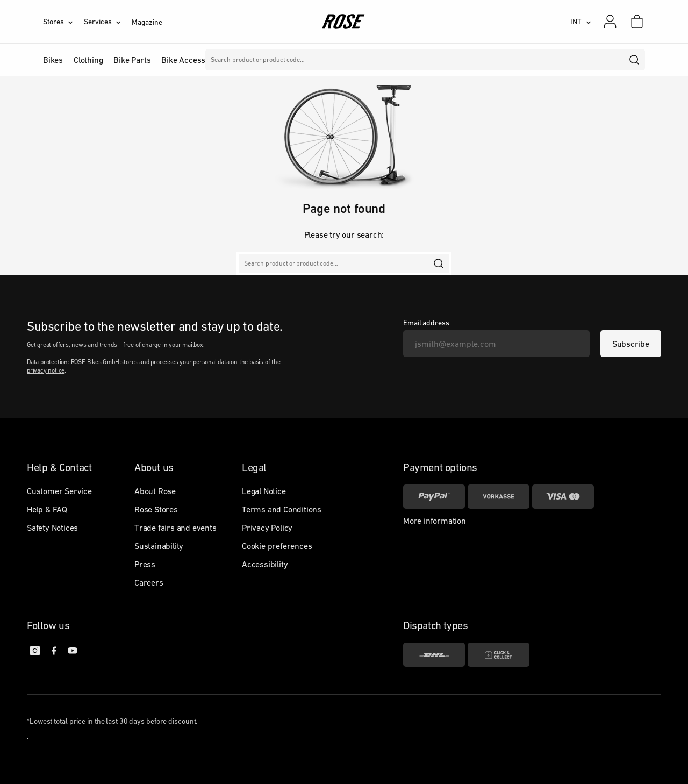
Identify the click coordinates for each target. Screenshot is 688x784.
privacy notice (46, 370)
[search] (635, 60)
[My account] (610, 22)
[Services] (108, 22)
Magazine (147, 22)
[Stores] (63, 22)
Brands (274, 60)
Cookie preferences (277, 546)
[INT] (581, 22)
